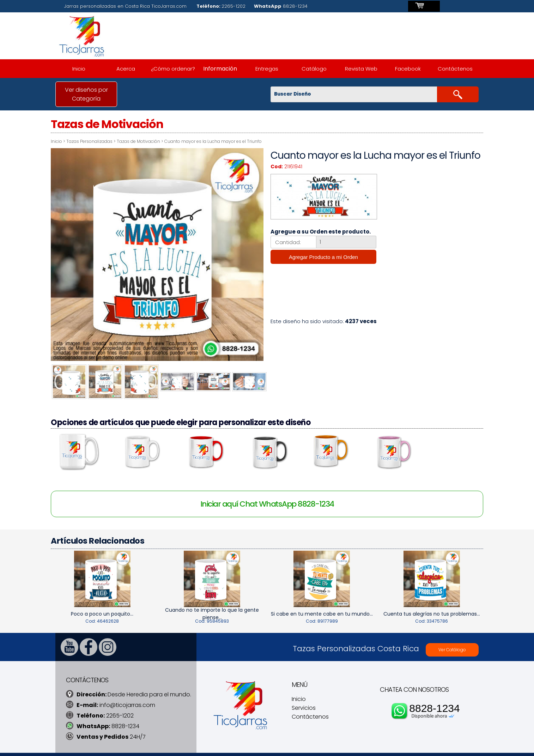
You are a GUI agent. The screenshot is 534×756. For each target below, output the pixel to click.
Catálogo (314, 69)
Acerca (126, 69)
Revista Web (361, 69)
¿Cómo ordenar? (173, 69)
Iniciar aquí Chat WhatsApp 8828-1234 (267, 491)
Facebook (408, 69)
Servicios (304, 695)
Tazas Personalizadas (99, 141)
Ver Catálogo (452, 637)
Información (220, 69)
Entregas (267, 69)
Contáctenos (455, 69)
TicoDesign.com (210, 747)
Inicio (79, 69)
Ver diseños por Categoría (86, 94)
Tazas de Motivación (148, 141)
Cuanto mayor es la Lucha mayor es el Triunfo (223, 141)
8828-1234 (434, 695)
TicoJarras (176, 747)
